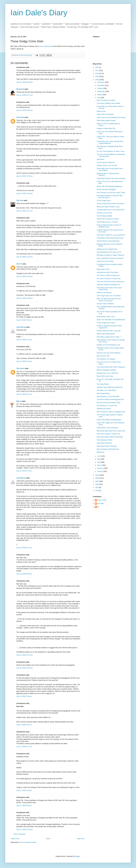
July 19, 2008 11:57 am (25, 211)
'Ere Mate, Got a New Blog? (106, 390)
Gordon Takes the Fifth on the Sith (109, 331)
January (100, 471)
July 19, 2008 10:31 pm (25, 655)
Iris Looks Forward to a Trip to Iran (109, 279)
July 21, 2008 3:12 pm (24, 790)
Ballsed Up (101, 452)
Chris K (19, 264)
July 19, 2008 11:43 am (25, 194)
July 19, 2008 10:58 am (25, 176)
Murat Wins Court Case (105, 376)
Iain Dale (100, 503)
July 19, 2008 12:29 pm (25, 276)
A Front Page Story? (104, 201)
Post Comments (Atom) (28, 842)
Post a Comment (20, 834)
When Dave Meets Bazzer (106, 334)
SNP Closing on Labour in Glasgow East (111, 412)
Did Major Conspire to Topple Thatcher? (111, 255)
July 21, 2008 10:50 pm (25, 830)
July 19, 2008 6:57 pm (24, 548)
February (100, 468)
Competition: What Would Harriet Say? (110, 238)
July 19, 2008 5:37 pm (24, 394)
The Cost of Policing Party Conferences (110, 282)
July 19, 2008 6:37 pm (24, 471)
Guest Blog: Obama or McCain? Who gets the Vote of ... (110, 197)
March (100, 465)
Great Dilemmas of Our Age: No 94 (109, 252)
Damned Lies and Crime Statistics (109, 353)
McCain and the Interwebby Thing (108, 403)
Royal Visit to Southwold (105, 114)
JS (98, 507)
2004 (97, 484)
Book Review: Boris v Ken (106, 317)
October (100, 88)
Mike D (19, 401)
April (99, 462)
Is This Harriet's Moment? (106, 163)
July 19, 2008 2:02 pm (24, 320)
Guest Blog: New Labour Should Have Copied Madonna (110, 142)
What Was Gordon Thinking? (107, 446)
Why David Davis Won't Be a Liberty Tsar (111, 431)
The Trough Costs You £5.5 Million (109, 296)
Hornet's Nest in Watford (105, 304)
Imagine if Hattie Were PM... (107, 128)
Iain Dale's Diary (39, 13)
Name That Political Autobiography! (109, 420)
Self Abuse (100, 159)
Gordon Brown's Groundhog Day (108, 241)
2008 (97, 80)
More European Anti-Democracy (108, 449)
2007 (97, 475)
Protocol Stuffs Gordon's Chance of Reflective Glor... (109, 226)
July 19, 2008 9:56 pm (24, 574)
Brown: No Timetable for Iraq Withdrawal (111, 320)
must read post (45, 46)
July (99, 98)
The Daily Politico (103, 384)
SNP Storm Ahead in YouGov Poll (108, 434)
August (100, 95)
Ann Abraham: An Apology (106, 359)
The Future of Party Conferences (108, 275)
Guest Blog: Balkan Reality (106, 121)
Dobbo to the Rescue (104, 293)
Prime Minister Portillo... (105, 440)
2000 (97, 491)
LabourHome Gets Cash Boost (107, 272)
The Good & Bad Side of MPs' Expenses (111, 367)
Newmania (20, 89)
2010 (97, 74)
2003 (97, 488)
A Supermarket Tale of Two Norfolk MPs (111, 210)
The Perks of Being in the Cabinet (108, 103)
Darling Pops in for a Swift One (107, 373)
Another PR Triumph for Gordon (108, 219)
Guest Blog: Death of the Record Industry (111, 178)
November (101, 85)
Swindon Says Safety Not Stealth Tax (110, 387)
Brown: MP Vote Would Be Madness (109, 186)
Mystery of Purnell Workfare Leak (108, 345)
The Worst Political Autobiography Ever (110, 399)
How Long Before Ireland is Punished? (110, 258)
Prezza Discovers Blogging (106, 189)
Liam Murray (21, 327)
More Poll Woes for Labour (106, 100)
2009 (97, 77)
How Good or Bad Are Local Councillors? (111, 235)
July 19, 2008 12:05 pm (25, 257)
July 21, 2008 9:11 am (24, 747)
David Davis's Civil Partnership (107, 428)
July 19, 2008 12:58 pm (25, 298)
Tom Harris (20, 368)
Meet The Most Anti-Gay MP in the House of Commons (109, 300)
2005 (97, 481)
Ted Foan (20, 200)
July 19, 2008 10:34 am (25, 82)
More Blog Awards (103, 393)
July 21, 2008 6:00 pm (24, 806)
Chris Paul (20, 117)
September (101, 91)
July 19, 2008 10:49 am (25, 110)
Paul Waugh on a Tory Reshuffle (108, 396)
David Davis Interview (104, 443)
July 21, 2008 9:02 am (24, 725)
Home (48, 839)
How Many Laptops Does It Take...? (109, 337)
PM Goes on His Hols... (105, 213)
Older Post (81, 839)
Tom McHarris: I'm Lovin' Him (107, 406)
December (101, 82)
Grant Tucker (102, 500)
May (99, 459)
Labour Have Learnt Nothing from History (111, 117)
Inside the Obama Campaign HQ (108, 285)
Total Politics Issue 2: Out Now (107, 222)
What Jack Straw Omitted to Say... (109, 207)
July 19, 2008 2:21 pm (24, 361)
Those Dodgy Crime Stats (106, 323)
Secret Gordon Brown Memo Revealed (110, 204)
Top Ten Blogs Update (104, 216)
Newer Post (15, 839)
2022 (97, 67)
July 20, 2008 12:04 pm (25, 668)
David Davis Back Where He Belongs (110, 437)
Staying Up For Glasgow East (107, 249)
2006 (97, 478)
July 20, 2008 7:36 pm (24, 696)
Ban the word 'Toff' (103, 356)
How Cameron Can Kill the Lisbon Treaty (111, 193)
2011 (97, 71)
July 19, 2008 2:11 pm (24, 340)
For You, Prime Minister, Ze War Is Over (111, 151)
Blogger (77, 856)
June (99, 456)
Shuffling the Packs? (104, 409)
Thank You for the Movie (105, 261)
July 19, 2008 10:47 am (25, 95)
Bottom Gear (101, 111)
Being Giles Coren (103, 269)
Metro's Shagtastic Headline (107, 370)
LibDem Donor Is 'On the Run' (107, 166)
